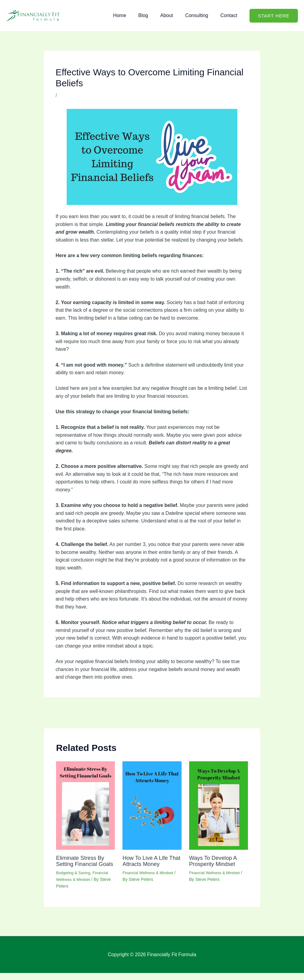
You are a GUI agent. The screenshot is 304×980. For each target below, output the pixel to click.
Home (131, 15)
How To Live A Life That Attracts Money (150, 862)
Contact (230, 15)
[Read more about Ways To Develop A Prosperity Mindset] (219, 806)
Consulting (200, 15)
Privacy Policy (259, 962)
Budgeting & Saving (75, 879)
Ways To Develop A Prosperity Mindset (215, 862)
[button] (274, 16)
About (173, 15)
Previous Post (63, 713)
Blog (152, 15)
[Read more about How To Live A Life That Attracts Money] (152, 806)
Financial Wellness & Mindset (90, 95)
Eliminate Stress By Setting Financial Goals (82, 865)
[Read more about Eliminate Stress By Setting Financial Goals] (85, 806)
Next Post (246, 713)
